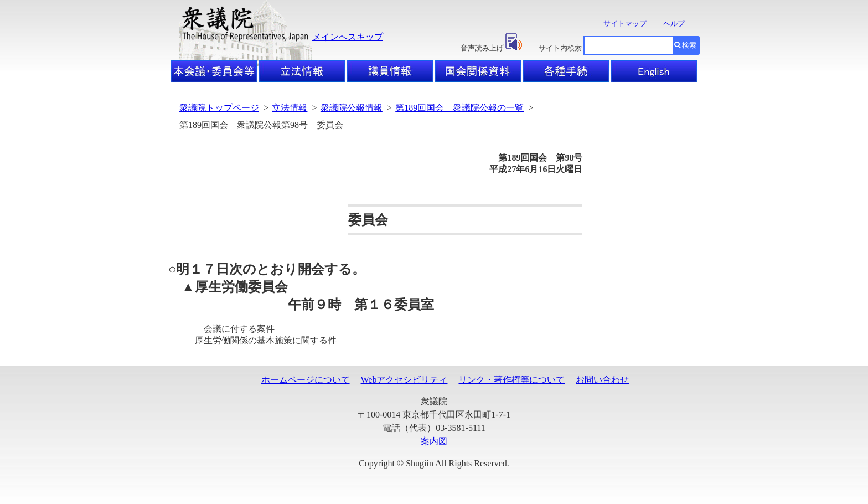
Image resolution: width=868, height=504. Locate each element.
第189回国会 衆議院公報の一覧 (459, 108)
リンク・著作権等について (512, 380)
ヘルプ (674, 24)
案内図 (434, 441)
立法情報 (290, 108)
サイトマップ (625, 24)
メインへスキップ (348, 37)
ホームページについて (306, 380)
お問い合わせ (602, 380)
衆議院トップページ (219, 108)
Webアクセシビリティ (404, 380)
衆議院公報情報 (352, 108)
